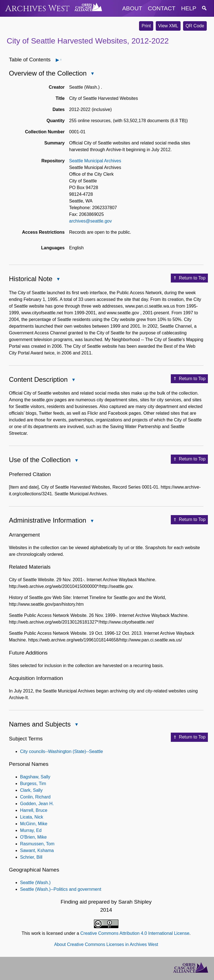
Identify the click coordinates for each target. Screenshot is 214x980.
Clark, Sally (31, 790)
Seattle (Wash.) (35, 883)
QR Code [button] (195, 26)
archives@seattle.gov (90, 221)
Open (61, 60)
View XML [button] (168, 26)
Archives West (37, 9)
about (132, 8)
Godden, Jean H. (37, 804)
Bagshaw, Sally (35, 777)
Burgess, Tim (33, 784)
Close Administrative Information (92, 521)
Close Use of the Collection (76, 461)
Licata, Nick (32, 817)
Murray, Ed (31, 830)
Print (146, 26)
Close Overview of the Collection (92, 74)
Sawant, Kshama (37, 850)
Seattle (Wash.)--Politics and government (61, 889)
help (189, 8)
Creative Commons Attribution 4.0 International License (135, 933)
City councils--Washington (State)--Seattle (61, 751)
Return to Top (189, 278)
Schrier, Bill (31, 857)
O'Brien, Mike (33, 837)
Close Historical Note (58, 280)
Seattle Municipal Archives (95, 161)
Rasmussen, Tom (37, 844)
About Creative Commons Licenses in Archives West (106, 944)
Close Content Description (73, 380)
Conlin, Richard (35, 797)
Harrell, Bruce (34, 810)
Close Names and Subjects (76, 725)
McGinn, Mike (34, 824)
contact (162, 8)
